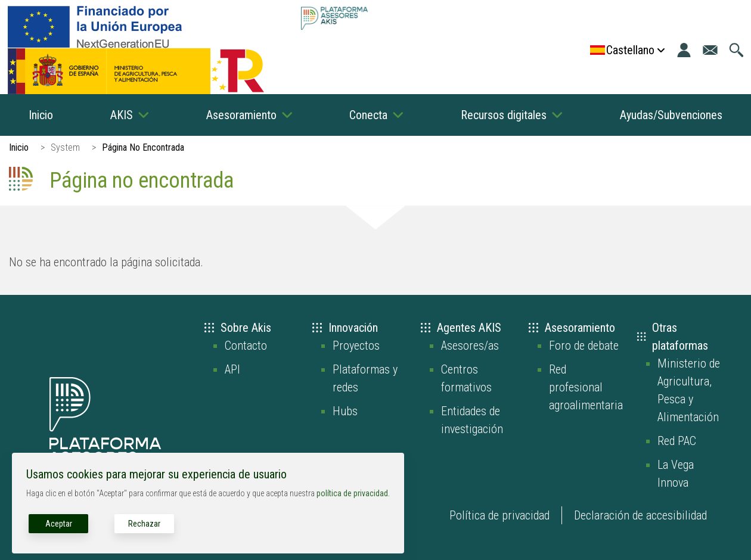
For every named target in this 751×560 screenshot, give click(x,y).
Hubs (345, 411)
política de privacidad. (353, 493)
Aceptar (59, 524)
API (232, 369)
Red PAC (677, 441)
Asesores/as (470, 346)
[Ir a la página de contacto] (710, 50)
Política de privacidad (499, 515)
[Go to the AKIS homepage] (334, 18)
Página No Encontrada (143, 147)
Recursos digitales (504, 115)
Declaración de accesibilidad (640, 515)
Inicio (41, 115)
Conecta (368, 115)
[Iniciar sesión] (684, 50)
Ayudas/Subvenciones (671, 115)
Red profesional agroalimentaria (586, 387)
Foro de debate (584, 346)
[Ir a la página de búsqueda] (736, 50)
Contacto (246, 346)
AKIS (122, 115)
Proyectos (356, 346)
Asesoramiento (241, 115)
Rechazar (144, 524)
